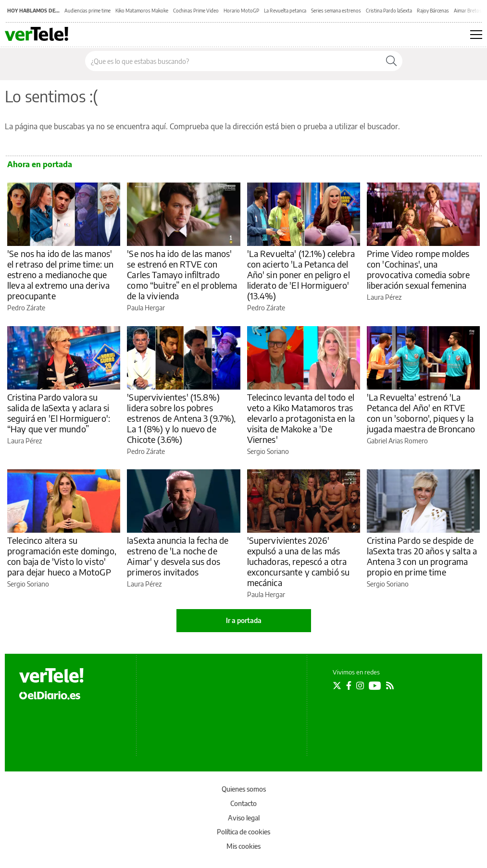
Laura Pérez (384, 297)
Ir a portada (244, 620)
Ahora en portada (40, 164)
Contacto (243, 803)
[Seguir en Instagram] (360, 685)
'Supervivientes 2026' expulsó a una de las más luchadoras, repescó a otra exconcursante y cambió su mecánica (299, 561)
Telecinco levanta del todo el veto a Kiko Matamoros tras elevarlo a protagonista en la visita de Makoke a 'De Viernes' (301, 418)
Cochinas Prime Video (196, 11)
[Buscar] (391, 61)
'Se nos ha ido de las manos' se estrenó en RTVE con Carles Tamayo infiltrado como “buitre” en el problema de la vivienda (182, 275)
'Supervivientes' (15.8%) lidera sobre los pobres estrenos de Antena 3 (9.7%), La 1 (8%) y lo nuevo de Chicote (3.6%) (181, 418)
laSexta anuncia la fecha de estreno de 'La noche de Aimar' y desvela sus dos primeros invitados (178, 556)
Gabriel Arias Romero (397, 441)
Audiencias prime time (87, 11)
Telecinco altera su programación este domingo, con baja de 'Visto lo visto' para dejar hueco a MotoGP (62, 556)
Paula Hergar (146, 308)
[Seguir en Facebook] (349, 685)
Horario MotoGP (241, 11)
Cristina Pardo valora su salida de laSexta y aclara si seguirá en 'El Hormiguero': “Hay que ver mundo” (59, 413)
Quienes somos (244, 789)
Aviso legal (244, 818)
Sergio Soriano (268, 451)
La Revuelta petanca (285, 11)
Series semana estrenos (336, 11)
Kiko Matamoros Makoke (142, 11)
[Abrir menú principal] (476, 35)
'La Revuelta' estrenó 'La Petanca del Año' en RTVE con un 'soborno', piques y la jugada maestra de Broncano (421, 413)
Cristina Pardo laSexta (389, 11)
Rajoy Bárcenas (433, 11)
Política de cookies (243, 832)
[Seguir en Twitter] (337, 685)
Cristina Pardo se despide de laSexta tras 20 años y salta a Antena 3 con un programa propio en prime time (422, 556)
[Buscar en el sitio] (233, 61)
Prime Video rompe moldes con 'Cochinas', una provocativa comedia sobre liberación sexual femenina (418, 269)
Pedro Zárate (26, 308)
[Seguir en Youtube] (375, 685)
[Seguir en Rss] (390, 685)
